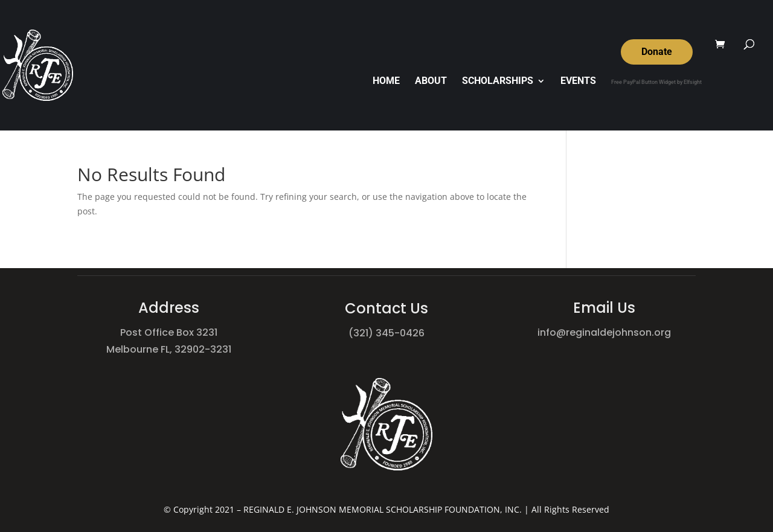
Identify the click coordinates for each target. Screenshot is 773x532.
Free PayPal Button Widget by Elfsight (656, 82)
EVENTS (578, 82)
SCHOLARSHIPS (498, 82)
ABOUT (431, 82)
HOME (386, 82)
